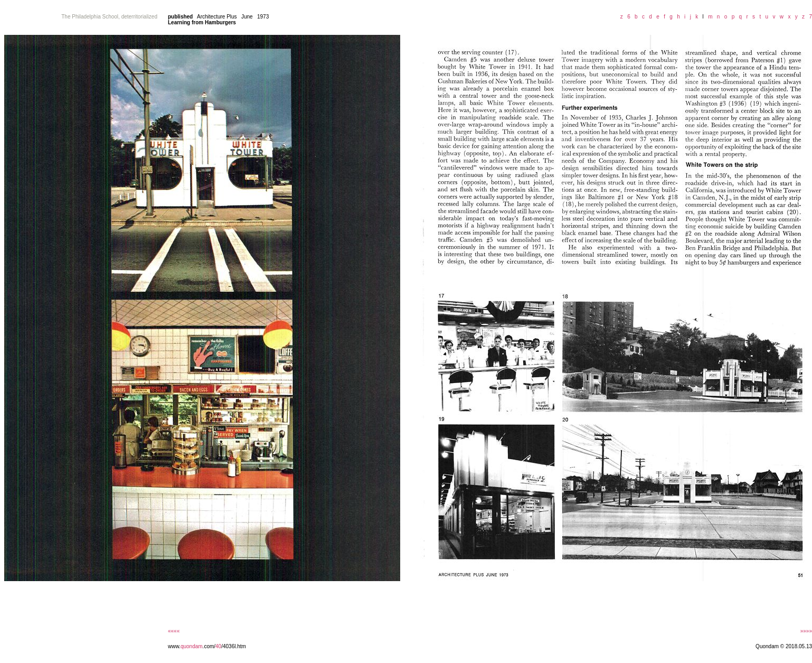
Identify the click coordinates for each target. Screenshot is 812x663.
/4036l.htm (234, 646)
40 (218, 646)
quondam (192, 646)
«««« (174, 631)
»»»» (806, 631)
